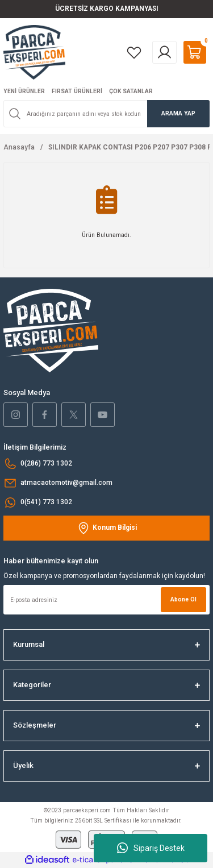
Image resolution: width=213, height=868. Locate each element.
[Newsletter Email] (106, 600)
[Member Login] (164, 52)
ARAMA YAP (178, 113)
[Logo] (34, 52)
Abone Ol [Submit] (183, 599)
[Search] (106, 114)
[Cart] (195, 52)
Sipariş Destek (151, 848)
